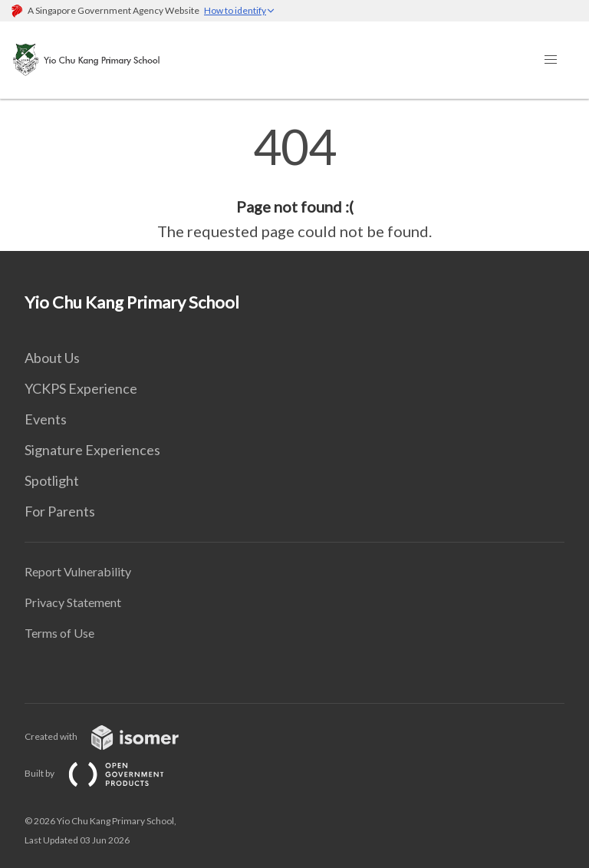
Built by (107, 773)
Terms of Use (59, 633)
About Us (52, 358)
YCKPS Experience (81, 388)
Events (46, 419)
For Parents (60, 511)
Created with (114, 736)
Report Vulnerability (78, 571)
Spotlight (52, 480)
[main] (294, 183)
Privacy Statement (73, 602)
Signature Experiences (92, 450)
